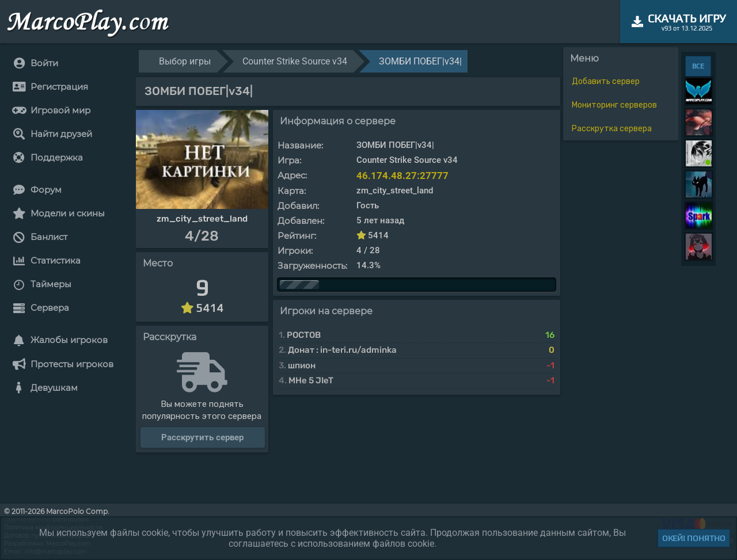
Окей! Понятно (694, 538)
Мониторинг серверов (614, 105)
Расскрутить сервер (202, 437)
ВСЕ (698, 66)
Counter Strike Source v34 (295, 61)
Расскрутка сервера (612, 129)
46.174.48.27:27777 (402, 176)
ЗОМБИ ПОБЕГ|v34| (420, 61)
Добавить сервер (606, 81)
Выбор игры (185, 61)
